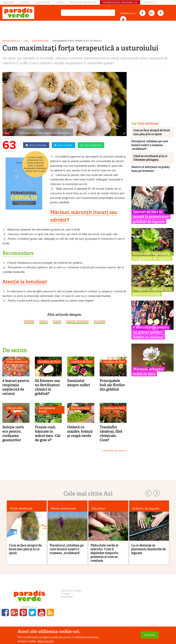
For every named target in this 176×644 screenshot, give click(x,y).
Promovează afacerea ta (120, 3)
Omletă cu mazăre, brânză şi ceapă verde (80, 431)
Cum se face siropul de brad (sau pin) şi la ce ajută (152, 132)
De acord (150, 635)
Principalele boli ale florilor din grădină (112, 385)
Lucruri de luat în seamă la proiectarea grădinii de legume (151, 217)
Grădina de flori (49, 362)
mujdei (57, 321)
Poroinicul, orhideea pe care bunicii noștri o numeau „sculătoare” (150, 145)
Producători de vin (83, 3)
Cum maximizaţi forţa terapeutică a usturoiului (77, 41)
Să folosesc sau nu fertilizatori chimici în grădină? (47, 387)
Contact (150, 3)
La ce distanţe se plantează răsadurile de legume (149, 549)
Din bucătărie (80, 408)
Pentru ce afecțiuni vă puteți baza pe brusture (151, 169)
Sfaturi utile (14, 408)
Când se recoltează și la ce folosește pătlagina (150, 158)
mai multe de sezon (115, 451)
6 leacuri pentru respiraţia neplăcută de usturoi (16, 387)
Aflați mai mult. (46, 641)
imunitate (100, 321)
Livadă (25, 3)
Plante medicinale (63, 509)
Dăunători (99, 509)
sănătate (29, 321)
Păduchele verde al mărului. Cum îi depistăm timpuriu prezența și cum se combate (104, 553)
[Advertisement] (88, 30)
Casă (60, 3)
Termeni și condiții (71, 591)
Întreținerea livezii (47, 410)
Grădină (8, 3)
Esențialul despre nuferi (79, 383)
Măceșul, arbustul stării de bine (148, 372)
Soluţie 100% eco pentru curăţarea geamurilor (13, 433)
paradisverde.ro (11, 41)
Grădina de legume (146, 509)
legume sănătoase (77, 321)
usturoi (43, 321)
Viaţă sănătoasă (40, 41)
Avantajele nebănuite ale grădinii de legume (152, 256)
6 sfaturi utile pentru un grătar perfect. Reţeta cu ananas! (151, 332)
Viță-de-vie (43, 3)
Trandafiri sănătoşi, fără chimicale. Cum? (111, 433)
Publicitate (67, 597)
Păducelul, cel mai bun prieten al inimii (152, 292)
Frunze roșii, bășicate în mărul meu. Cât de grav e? (48, 433)
